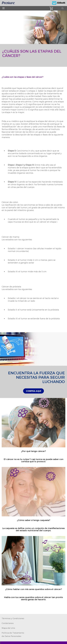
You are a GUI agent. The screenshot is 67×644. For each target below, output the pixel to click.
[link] (33, 391)
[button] (51, 8)
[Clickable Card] (33, 432)
